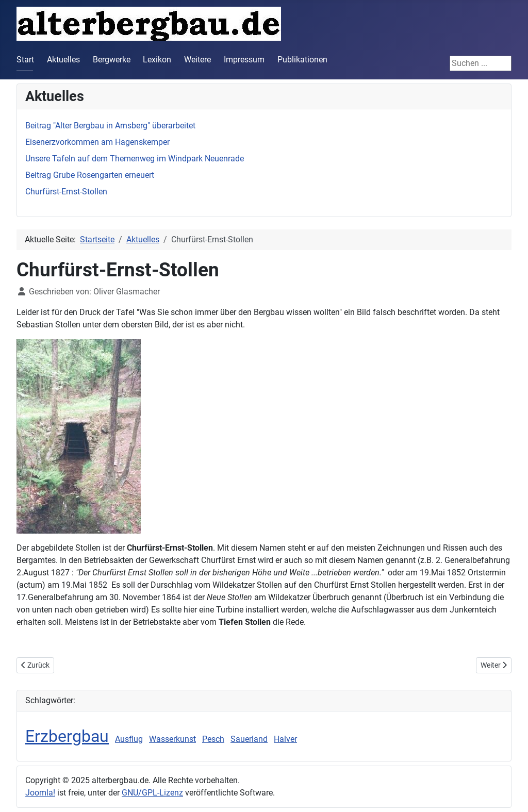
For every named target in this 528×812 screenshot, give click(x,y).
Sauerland (249, 739)
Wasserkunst (172, 739)
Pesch (213, 739)
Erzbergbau (67, 736)
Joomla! (40, 793)
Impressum (244, 60)
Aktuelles (63, 60)
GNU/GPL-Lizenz (152, 793)
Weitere (197, 60)
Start (25, 60)
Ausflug (129, 739)
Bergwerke (112, 60)
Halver (285, 739)
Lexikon (157, 60)
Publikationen (302, 60)
